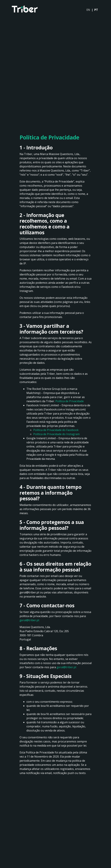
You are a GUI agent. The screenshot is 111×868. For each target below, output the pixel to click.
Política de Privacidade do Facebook (56, 430)
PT (96, 10)
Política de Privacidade (70, 401)
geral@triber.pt (29, 620)
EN (88, 10)
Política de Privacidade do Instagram (56, 434)
